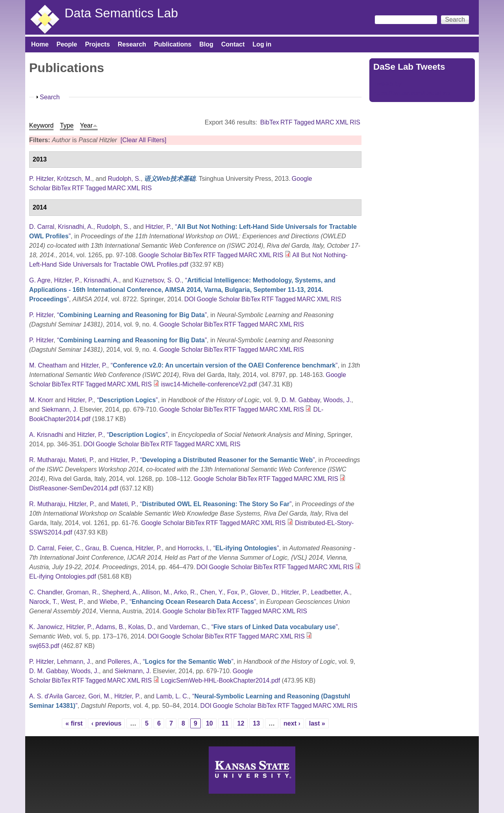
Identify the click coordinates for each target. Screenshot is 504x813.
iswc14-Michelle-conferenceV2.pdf (209, 384)
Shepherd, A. (120, 592)
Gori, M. (99, 696)
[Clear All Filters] (143, 140)
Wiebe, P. (113, 602)
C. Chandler (46, 592)
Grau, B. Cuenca (108, 548)
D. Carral (42, 227)
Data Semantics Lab (121, 13)
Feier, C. (70, 548)
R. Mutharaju (47, 460)
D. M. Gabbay (301, 400)
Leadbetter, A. (331, 592)
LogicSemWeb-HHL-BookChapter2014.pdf (220, 680)
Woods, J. (337, 400)
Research (132, 44)
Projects (97, 44)
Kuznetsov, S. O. (158, 280)
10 (209, 723)
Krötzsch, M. (75, 179)
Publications (173, 44)
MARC (325, 122)
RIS (355, 122)
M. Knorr (41, 400)
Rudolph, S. (124, 179)
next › (292, 723)
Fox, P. (237, 592)
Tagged (304, 122)
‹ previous (106, 723)
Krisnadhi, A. (76, 227)
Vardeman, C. (189, 627)
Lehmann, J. (74, 662)
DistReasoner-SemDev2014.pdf (74, 488)
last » (317, 723)
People (67, 44)
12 (241, 723)
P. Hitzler (41, 179)
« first (74, 723)
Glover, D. (264, 592)
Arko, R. (185, 592)
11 (225, 723)
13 (256, 723)
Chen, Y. (212, 592)
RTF (286, 122)
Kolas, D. (141, 627)
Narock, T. (43, 602)
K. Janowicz (46, 627)
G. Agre (40, 280)
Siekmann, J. (59, 409)
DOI (190, 299)
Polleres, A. (123, 662)
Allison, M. (156, 592)
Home (40, 44)
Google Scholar (160, 255)
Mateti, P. (82, 460)
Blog (206, 44)
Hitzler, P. (158, 227)
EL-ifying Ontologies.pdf (63, 576)
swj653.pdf (44, 646)
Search (50, 97)
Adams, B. (110, 627)
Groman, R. (82, 592)
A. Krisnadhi (46, 435)
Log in (262, 44)
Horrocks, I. (194, 548)
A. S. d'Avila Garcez (57, 696)
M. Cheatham (48, 365)
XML (342, 122)
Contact (233, 44)
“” (182, 290)
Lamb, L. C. (173, 696)
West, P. (72, 602)
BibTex (270, 122)
